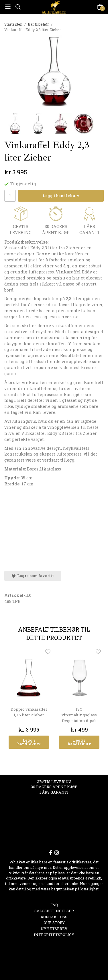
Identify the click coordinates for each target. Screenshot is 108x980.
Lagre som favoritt (33, 576)
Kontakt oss (54, 917)
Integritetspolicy (54, 935)
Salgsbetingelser (54, 911)
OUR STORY (54, 923)
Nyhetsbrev (54, 929)
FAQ (54, 905)
